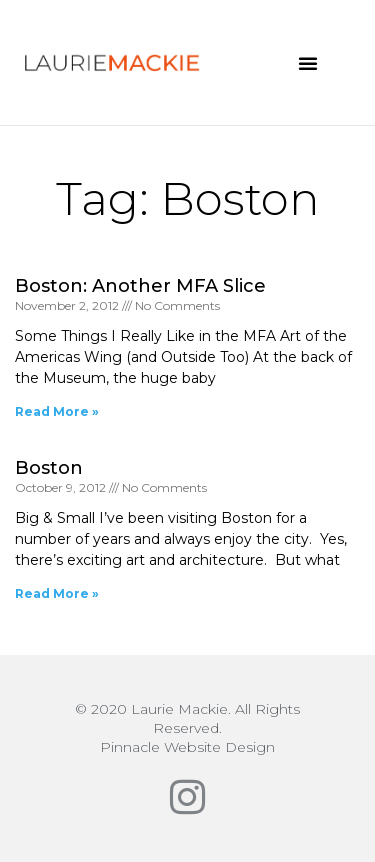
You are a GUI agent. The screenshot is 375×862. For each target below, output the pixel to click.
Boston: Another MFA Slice (140, 286)
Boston (49, 468)
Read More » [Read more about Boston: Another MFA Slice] (57, 411)
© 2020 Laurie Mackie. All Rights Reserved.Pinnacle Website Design (187, 728)
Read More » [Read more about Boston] (57, 593)
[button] (308, 63)
